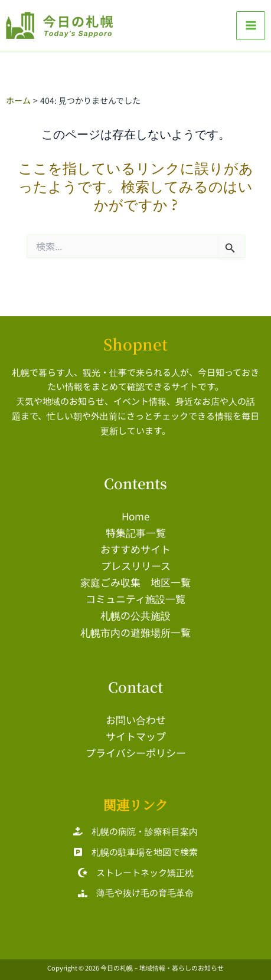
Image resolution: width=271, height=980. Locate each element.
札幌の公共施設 (135, 615)
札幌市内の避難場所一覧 (135, 632)
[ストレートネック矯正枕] (136, 873)
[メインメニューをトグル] (251, 26)
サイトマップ (136, 736)
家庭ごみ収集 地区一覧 (135, 582)
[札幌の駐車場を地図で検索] (135, 852)
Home (135, 516)
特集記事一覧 (136, 532)
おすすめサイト (135, 549)
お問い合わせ (136, 720)
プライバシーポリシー (136, 753)
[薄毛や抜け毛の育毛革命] (136, 893)
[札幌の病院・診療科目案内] (135, 832)
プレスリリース (136, 566)
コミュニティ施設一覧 (135, 599)
